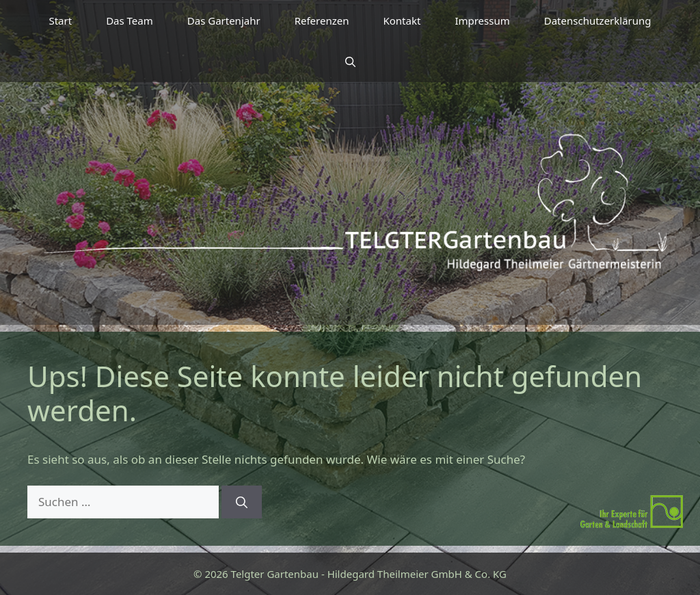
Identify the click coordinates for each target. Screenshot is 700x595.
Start (60, 21)
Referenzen (322, 21)
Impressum (482, 21)
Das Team (130, 21)
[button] (350, 62)
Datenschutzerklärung (598, 21)
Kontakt (402, 21)
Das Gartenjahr (224, 21)
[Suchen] (242, 502)
